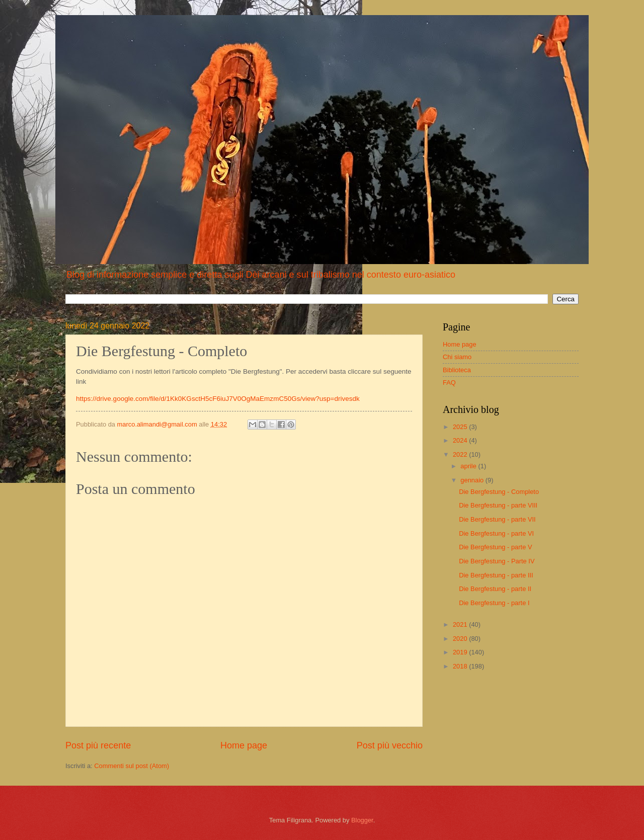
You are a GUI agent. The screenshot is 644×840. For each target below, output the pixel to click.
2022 (461, 454)
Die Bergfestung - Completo (499, 492)
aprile (469, 466)
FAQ (449, 383)
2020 (461, 639)
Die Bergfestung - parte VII (497, 519)
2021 (461, 624)
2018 (461, 666)
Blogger (362, 820)
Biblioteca (457, 370)
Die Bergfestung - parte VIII (498, 505)
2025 (461, 427)
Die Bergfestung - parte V (495, 547)
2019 (461, 652)
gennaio (473, 480)
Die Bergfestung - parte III (496, 575)
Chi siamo (457, 357)
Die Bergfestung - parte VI (496, 533)
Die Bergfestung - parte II (495, 589)
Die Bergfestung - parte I (494, 603)
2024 (461, 440)
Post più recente (98, 745)
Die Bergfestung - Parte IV (497, 561)
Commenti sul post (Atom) (132, 766)
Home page (244, 745)
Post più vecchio (390, 745)
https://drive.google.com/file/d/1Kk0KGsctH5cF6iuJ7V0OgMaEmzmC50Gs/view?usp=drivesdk (218, 399)
